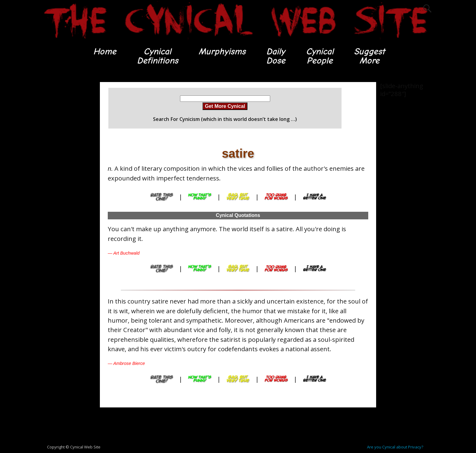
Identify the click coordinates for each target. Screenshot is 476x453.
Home (104, 51)
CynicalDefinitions (157, 56)
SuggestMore (370, 56)
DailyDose (275, 56)
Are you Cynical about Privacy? (395, 447)
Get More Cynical (225, 106)
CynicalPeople (320, 56)
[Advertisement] (65, 173)
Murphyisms (222, 51)
